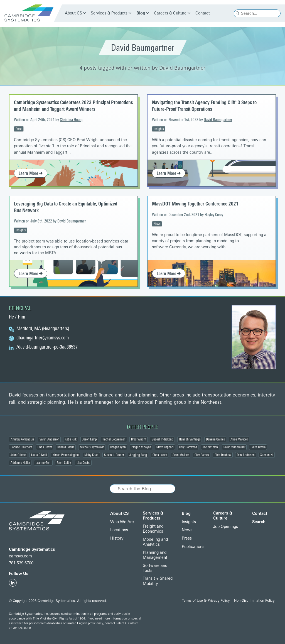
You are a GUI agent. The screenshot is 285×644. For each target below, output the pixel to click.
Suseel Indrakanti (163, 439)
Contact (203, 13)
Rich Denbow (223, 455)
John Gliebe (18, 455)
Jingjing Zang (138, 455)
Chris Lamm (160, 455)
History (117, 538)
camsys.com (20, 556)
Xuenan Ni (267, 455)
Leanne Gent (43, 463)
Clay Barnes (202, 455)
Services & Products (109, 13)
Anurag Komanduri (22, 439)
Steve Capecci (165, 447)
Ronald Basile (66, 447)
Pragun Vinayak (141, 447)
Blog (141, 13)
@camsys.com (43, 338)
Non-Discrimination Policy (254, 600)
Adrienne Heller (20, 463)
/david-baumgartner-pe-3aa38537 (47, 347)
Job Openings (226, 527)
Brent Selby (64, 463)
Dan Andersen (246, 455)
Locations (119, 530)
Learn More (31, 173)
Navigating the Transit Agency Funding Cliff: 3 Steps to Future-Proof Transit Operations (204, 106)
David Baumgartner (182, 68)
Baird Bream (258, 447)
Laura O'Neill (39, 455)
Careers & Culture (170, 13)
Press (19, 129)
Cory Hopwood (188, 447)
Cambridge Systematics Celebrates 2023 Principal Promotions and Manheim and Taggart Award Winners (73, 106)
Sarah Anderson (49, 439)
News (157, 224)
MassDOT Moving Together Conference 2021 (195, 204)
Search (259, 522)
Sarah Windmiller (234, 447)
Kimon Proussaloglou (66, 455)
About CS (73, 13)
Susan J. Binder (114, 455)
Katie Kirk (71, 439)
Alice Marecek (239, 439)
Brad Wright (139, 439)
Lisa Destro (83, 463)
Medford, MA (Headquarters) (43, 329)
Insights (159, 129)
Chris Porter (45, 447)
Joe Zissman (210, 447)
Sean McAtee (181, 455)
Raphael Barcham (21, 447)
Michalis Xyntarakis (92, 447)
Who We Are (122, 522)
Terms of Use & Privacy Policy (206, 600)
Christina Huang (72, 120)
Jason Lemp (89, 439)
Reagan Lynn (118, 447)
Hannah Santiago (190, 439)
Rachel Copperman (114, 439)
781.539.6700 (21, 563)
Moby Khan (91, 455)
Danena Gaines (215, 439)
